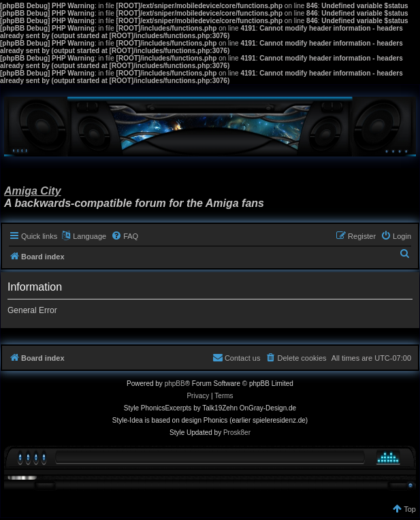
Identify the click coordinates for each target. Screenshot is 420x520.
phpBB (175, 384)
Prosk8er (237, 433)
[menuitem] (125, 236)
